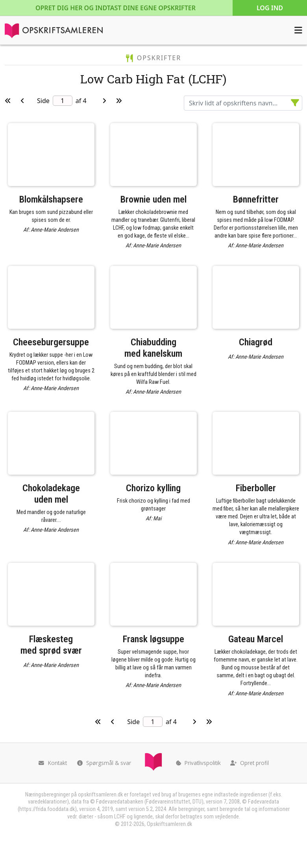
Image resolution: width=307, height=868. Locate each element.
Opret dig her (116, 8)
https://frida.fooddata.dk (47, 809)
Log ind (270, 8)
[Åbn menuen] (298, 30)
